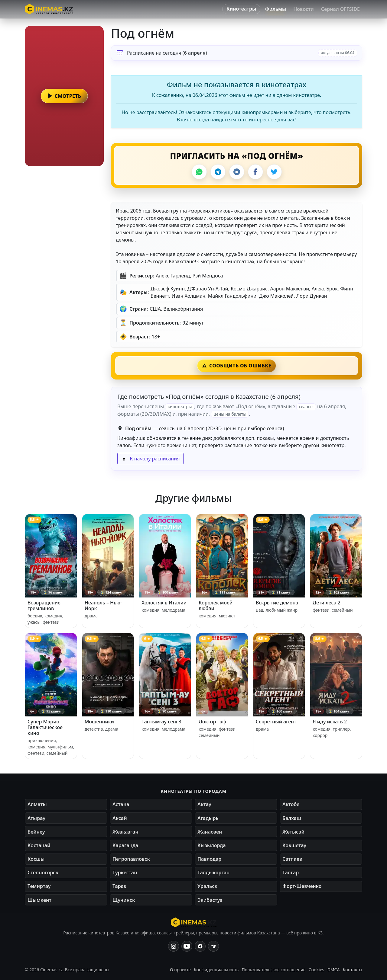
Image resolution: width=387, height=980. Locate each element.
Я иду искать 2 (330, 722)
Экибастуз (210, 900)
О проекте (180, 970)
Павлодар (209, 859)
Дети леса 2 (327, 603)
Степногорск (43, 873)
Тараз (119, 886)
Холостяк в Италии (164, 603)
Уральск (207, 886)
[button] (64, 96)
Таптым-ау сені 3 (161, 722)
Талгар (291, 873)
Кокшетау (294, 845)
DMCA (334, 970)
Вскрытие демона (277, 603)
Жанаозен (210, 832)
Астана (121, 804)
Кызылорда (212, 845)
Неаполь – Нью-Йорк (103, 605)
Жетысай (293, 832)
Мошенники (99, 722)
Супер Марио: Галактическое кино (45, 727)
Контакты (353, 970)
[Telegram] (218, 172)
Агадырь (208, 818)
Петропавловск (131, 859)
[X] (274, 172)
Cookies (316, 970)
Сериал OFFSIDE (340, 9)
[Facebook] (255, 172)
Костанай (39, 845)
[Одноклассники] (213, 946)
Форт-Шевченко (302, 886)
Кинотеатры (241, 9)
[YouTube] (187, 946)
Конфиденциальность (216, 970)
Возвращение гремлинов (44, 605)
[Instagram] (174, 946)
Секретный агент (276, 722)
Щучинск (124, 900)
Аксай (120, 818)
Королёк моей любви (216, 605)
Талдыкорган (213, 873)
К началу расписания (150, 459)
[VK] (237, 172)
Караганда (125, 845)
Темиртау (39, 886)
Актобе (291, 804)
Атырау (36, 818)
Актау (204, 804)
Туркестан (125, 873)
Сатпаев (292, 859)
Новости (304, 9)
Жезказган (125, 832)
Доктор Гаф (212, 722)
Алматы (37, 804)
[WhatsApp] (199, 172)
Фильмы (276, 9)
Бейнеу (36, 832)
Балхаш (292, 818)
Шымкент (39, 900)
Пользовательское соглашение (274, 970)
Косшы (36, 859)
